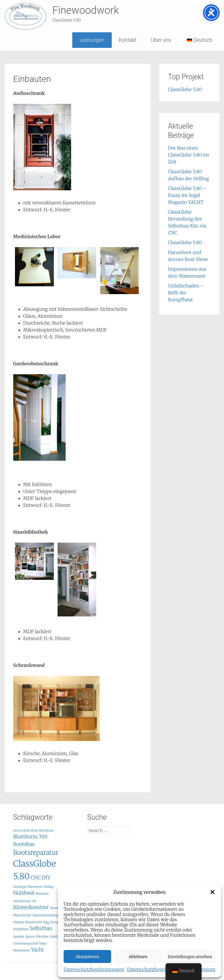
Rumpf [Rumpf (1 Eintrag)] (55, 922)
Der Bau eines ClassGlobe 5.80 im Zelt (188, 155)
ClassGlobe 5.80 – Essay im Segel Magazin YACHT (187, 195)
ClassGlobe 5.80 (185, 89)
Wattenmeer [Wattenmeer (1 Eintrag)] (22, 950)
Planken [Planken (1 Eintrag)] (19, 922)
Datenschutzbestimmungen (94, 969)
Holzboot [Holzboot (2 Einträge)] (24, 893)
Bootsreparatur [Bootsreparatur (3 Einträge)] (36, 853)
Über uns (161, 40)
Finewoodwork (86, 10)
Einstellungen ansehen (190, 957)
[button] (212, 892)
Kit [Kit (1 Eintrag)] (34, 901)
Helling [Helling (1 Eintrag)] (48, 887)
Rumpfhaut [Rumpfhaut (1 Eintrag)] (21, 929)
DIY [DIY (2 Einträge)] (46, 878)
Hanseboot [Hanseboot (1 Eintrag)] (35, 887)
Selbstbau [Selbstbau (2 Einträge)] (41, 928)
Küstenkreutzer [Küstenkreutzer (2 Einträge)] (31, 907)
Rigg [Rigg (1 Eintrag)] (46, 922)
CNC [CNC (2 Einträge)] (36, 878)
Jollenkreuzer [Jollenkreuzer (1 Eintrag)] (22, 901)
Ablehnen (138, 957)
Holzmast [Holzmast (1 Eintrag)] (42, 894)
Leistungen (92, 40)
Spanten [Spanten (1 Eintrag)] (19, 937)
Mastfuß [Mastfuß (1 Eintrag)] (56, 908)
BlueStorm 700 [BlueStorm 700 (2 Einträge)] (30, 837)
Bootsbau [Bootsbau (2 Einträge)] (24, 844)
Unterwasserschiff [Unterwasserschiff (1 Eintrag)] (26, 944)
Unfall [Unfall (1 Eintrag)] (54, 937)
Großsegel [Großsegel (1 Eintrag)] (20, 887)
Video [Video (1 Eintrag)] (43, 944)
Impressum (203, 969)
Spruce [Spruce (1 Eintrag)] (30, 937)
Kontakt (128, 40)
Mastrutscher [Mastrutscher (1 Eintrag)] (22, 915)
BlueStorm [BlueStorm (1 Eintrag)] (46, 831)
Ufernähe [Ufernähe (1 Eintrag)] (42, 937)
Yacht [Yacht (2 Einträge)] (37, 950)
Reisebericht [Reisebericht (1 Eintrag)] (34, 922)
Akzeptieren (87, 957)
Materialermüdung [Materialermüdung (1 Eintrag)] (45, 915)
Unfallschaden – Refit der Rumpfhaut (186, 293)
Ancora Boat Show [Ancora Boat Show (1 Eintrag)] (26, 831)
